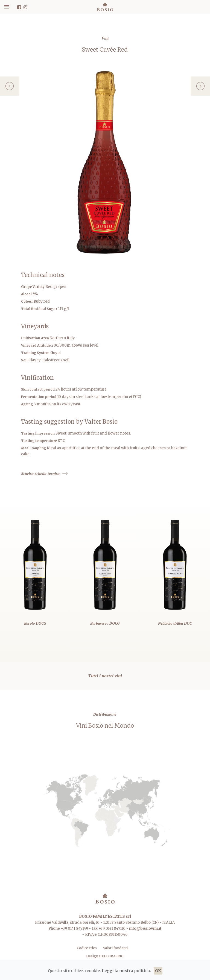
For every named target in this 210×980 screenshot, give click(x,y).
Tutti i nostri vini (105, 676)
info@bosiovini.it (145, 929)
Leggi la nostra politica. (126, 971)
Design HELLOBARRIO (105, 956)
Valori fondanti (115, 948)
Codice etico (87, 948)
